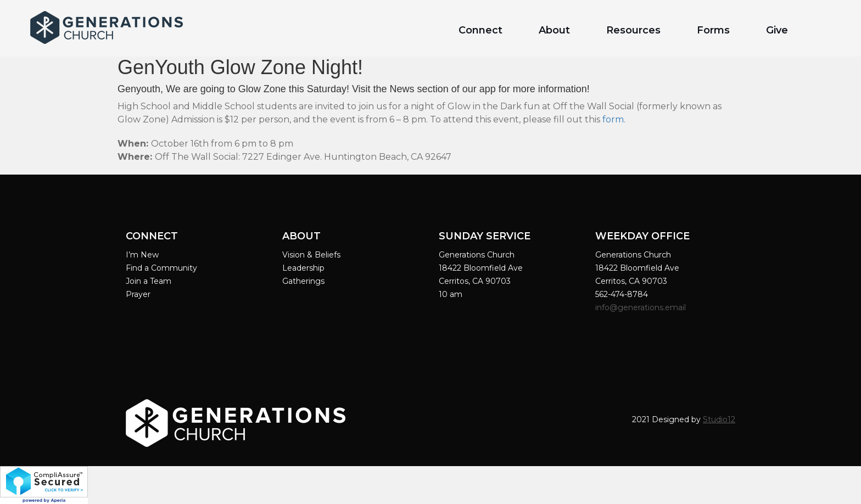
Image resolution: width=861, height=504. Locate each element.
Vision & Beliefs (311, 255)
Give (777, 30)
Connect (480, 30)
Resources (633, 30)
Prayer (138, 294)
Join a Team (149, 281)
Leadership (303, 268)
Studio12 (719, 419)
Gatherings (303, 281)
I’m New (142, 255)
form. (614, 119)
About (554, 30)
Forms (713, 30)
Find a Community (161, 268)
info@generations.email (642, 307)
